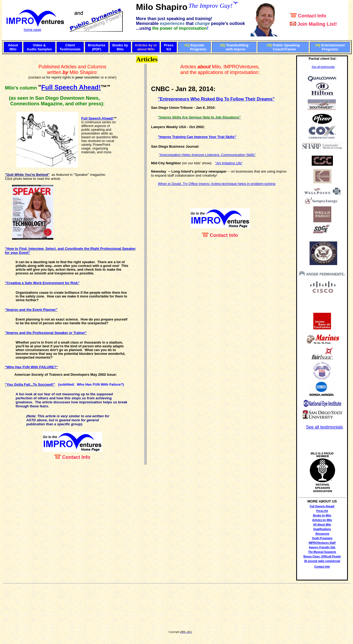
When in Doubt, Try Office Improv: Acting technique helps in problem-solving (217, 184)
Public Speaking (286, 45)
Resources (323, 534)
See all (316, 67)
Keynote (197, 45)
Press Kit (322, 511)
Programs (198, 49)
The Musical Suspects (322, 552)
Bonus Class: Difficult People (322, 556)
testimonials (327, 67)
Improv (239, 49)
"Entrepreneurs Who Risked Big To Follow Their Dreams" (216, 99)
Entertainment (333, 45)
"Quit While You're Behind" (27, 175)
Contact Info (322, 567)
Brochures (97, 45)
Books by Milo (322, 515)
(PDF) (97, 49)
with (229, 49)
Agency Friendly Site (322, 547)
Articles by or (146, 45)
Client (70, 45)
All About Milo (322, 525)
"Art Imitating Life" (229, 163)
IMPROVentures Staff (322, 543)
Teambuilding (237, 45)
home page (33, 30)
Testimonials (70, 49)
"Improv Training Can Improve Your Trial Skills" (197, 137)
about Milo (146, 49)
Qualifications (322, 529)
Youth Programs (322, 538)
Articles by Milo (322, 520)
